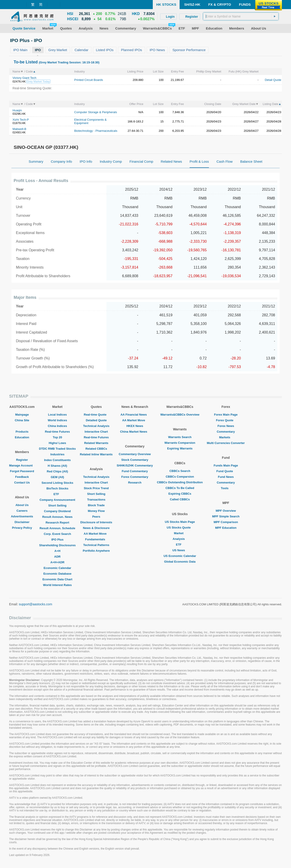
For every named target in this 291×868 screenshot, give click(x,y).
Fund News (226, 477)
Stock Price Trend (96, 488)
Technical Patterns (96, 545)
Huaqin (17, 110)
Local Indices (57, 415)
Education (22, 437)
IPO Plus (57, 540)
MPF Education (226, 528)
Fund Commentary (135, 471)
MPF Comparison (226, 522)
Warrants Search (180, 437)
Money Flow (96, 511)
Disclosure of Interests (96, 522)
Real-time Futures (58, 432)
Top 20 (57, 437)
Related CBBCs (96, 449)
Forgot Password (22, 471)
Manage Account (22, 465)
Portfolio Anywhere (96, 551)
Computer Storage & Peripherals (96, 112)
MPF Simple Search (226, 516)
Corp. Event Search (57, 534)
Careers (22, 511)
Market (180, 533)
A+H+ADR (57, 562)
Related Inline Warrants (96, 454)
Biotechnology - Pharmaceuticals (96, 131)
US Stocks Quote (180, 528)
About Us (22, 505)
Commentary (226, 432)
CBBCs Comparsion (180, 477)
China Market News (135, 432)
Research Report (57, 523)
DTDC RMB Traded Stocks (58, 449)
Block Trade (96, 505)
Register (22, 460)
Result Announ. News (57, 517)
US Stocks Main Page (180, 522)
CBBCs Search (180, 471)
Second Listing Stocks (57, 483)
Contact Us (22, 483)
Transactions (96, 500)
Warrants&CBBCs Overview (180, 415)
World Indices (57, 420)
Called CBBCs (180, 499)
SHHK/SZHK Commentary (135, 465)
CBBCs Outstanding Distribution (180, 482)
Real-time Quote (96, 415)
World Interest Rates (57, 585)
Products (22, 432)
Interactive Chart (96, 432)
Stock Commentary (135, 460)
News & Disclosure (96, 528)
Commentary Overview (135, 454)
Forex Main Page (226, 415)
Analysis (180, 539)
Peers (96, 517)
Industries (57, 454)
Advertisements (22, 516)
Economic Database (58, 574)
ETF (57, 494)
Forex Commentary (135, 477)
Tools (226, 488)
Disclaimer (22, 522)
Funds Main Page (226, 465)
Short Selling (57, 505)
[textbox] (241, 16)
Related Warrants (96, 443)
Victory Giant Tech (24, 78)
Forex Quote (226, 420)
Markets (226, 437)
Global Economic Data (180, 562)
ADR (57, 557)
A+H (57, 551)
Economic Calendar (57, 568)
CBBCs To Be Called (180, 488)
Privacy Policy (22, 528)
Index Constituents (57, 460)
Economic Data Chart (57, 579)
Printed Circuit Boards (89, 80)
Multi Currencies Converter (226, 443)
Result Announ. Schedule (57, 528)
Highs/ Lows (57, 443)
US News (180, 550)
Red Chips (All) (57, 471)
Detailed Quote (96, 420)
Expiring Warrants (180, 448)
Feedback (22, 477)
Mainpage (22, 415)
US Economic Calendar (180, 556)
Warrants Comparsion (180, 443)
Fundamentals (96, 539)
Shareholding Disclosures (57, 545)
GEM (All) (57, 477)
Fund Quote (226, 471)
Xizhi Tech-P (21, 120)
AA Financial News (135, 415)
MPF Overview (226, 511)
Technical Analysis (96, 426)
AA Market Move (96, 534)
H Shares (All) (57, 466)
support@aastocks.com (36, 604)
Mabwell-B (19, 129)
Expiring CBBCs (180, 494)
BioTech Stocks (57, 488)
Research (135, 483)
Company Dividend (58, 511)
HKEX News (135, 426)
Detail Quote (273, 80)
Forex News (226, 426)
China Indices (57, 426)
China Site (22, 420)
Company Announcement (57, 500)
